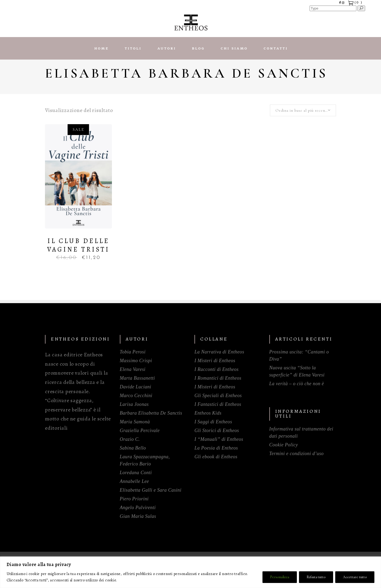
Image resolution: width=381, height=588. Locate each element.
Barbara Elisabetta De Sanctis (151, 413)
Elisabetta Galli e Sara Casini (151, 490)
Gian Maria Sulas (138, 516)
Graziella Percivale (140, 430)
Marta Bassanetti (137, 378)
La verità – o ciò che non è (297, 384)
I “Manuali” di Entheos (219, 439)
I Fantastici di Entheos (218, 404)
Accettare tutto (355, 577)
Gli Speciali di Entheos (218, 396)
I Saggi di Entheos (213, 422)
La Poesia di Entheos (216, 448)
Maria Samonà (135, 422)
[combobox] (303, 110)
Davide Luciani (136, 387)
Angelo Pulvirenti (138, 508)
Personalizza (280, 577)
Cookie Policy (284, 445)
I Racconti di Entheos (217, 369)
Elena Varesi (133, 369)
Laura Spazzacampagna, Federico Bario (145, 460)
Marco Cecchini (136, 396)
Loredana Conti (136, 473)
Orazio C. (130, 439)
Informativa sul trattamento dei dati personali (301, 432)
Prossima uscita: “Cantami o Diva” (299, 355)
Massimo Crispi (136, 361)
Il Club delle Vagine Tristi (78, 245)
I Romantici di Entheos (218, 378)
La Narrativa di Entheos (219, 352)
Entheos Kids (208, 413)
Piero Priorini (134, 499)
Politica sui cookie (134, 580)
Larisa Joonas (134, 404)
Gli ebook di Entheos (216, 457)
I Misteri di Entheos (215, 361)
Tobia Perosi (133, 352)
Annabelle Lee (135, 481)
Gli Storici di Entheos (217, 430)
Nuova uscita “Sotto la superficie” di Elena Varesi (297, 371)
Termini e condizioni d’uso (297, 454)
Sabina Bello (133, 448)
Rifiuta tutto (316, 577)
